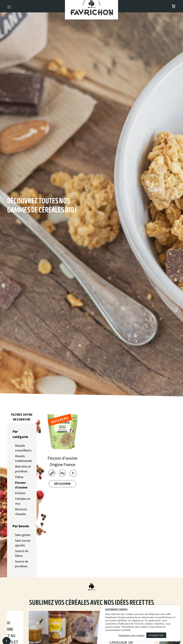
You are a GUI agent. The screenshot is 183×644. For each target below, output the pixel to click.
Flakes (19, 477)
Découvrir (62, 484)
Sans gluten (23, 535)
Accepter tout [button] (156, 635)
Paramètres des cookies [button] (131, 635)
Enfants (20, 493)
